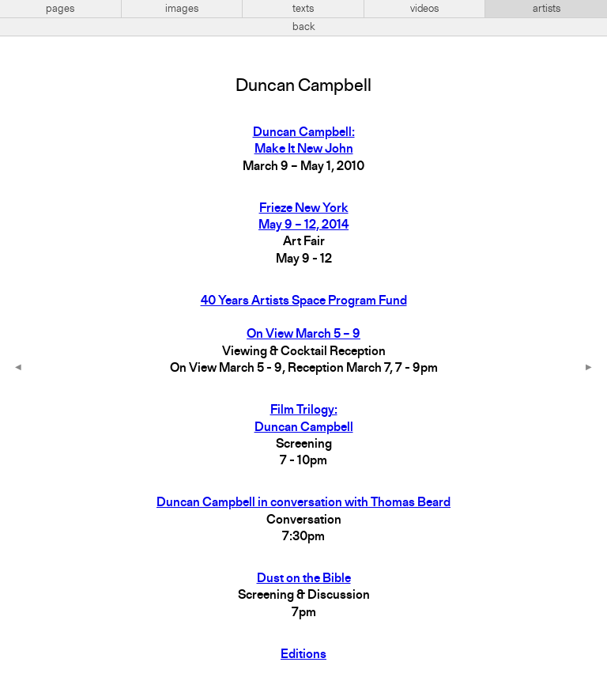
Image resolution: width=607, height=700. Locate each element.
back (304, 27)
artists (547, 9)
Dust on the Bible (304, 579)
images (182, 9)
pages (60, 9)
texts (303, 9)
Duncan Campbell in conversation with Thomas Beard (303, 503)
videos (424, 9)
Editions (303, 655)
